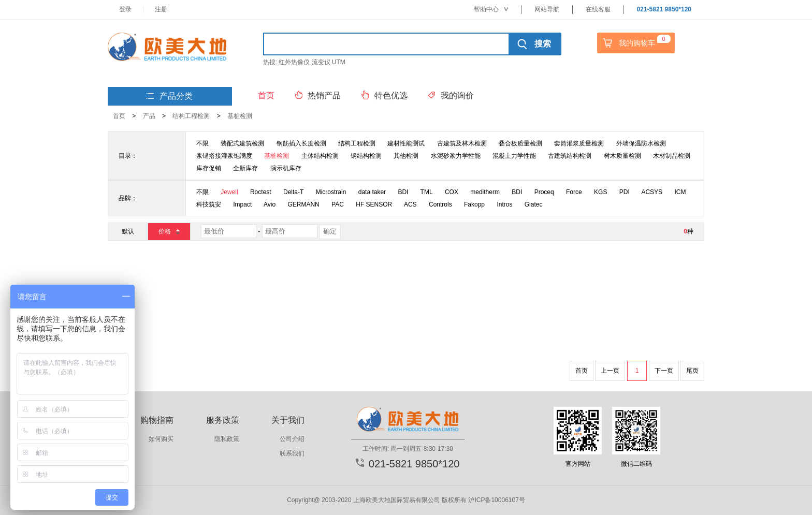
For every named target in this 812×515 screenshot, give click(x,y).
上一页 (610, 371)
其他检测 (406, 156)
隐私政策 (227, 439)
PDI (625, 192)
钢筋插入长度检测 (301, 143)
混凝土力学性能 (514, 156)
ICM (680, 192)
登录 (125, 9)
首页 (119, 116)
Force (574, 192)
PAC (338, 204)
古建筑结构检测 (570, 156)
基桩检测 (240, 116)
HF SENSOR (374, 204)
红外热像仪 (294, 62)
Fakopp (474, 204)
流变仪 (321, 62)
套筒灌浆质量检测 (579, 143)
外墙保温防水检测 (641, 143)
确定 (330, 231)
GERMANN (303, 204)
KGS (600, 192)
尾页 (692, 371)
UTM (339, 62)
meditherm (485, 192)
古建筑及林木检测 (462, 143)
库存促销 (209, 168)
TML (427, 192)
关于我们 (288, 420)
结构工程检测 (191, 116)
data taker (372, 192)
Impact (242, 204)
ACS (410, 204)
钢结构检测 (366, 156)
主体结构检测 (320, 156)
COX (452, 192)
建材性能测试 (406, 143)
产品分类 (169, 97)
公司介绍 (292, 439)
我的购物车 (635, 43)
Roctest (261, 192)
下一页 (664, 371)
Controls (440, 204)
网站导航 (547, 9)
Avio (270, 204)
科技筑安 (209, 204)
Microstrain (331, 192)
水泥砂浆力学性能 (456, 156)
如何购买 (161, 439)
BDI (403, 192)
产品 (149, 116)
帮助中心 (491, 9)
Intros (504, 204)
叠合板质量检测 (520, 143)
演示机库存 (286, 168)
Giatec (534, 204)
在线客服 (598, 9)
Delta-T (293, 192)
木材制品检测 (672, 156)
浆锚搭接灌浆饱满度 (224, 156)
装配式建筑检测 (242, 143)
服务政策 (223, 420)
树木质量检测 (622, 156)
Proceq (544, 192)
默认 (128, 231)
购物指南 (157, 420)
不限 (202, 143)
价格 (169, 231)
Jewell (229, 192)
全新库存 (245, 168)
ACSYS (652, 192)
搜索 (534, 44)
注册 (161, 9)
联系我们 (292, 453)
